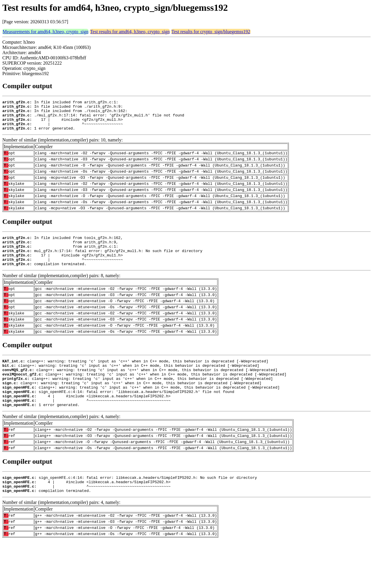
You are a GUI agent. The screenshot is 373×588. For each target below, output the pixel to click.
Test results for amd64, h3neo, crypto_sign (130, 32)
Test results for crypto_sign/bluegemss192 (211, 32)
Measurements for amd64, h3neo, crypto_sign (45, 32)
